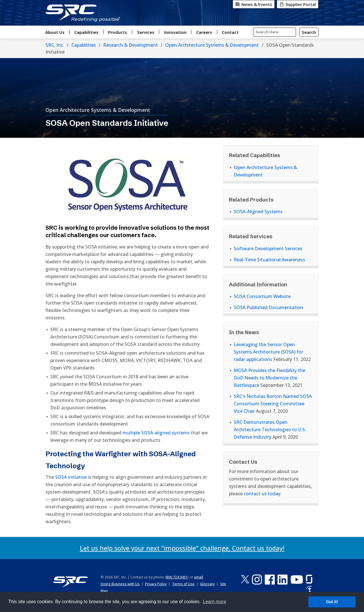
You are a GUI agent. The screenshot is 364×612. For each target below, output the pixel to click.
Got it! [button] (332, 602)
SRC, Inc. (55, 45)
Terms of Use (183, 584)
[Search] (309, 32)
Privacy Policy (156, 584)
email (199, 577)
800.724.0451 (177, 577)
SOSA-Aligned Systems (258, 211)
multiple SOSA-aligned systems (156, 433)
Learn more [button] (214, 602)
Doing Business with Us (120, 584)
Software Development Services (268, 249)
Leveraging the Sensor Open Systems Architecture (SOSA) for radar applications (268, 352)
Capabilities (84, 45)
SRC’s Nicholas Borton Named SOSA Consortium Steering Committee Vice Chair (273, 404)
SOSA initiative (71, 477)
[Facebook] (270, 579)
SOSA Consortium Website (262, 296)
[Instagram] (257, 579)
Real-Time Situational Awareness (269, 260)
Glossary (207, 584)
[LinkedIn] (283, 579)
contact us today (262, 494)
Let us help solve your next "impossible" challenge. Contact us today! (182, 548)
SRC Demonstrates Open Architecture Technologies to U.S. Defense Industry (270, 430)
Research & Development (131, 45)
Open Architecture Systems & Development (212, 45)
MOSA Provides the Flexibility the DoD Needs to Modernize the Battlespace (269, 378)
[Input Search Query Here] (275, 32)
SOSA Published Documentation (268, 307)
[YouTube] (297, 579)
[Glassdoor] (309, 579)
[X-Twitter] (245, 579)
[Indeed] (309, 591)
